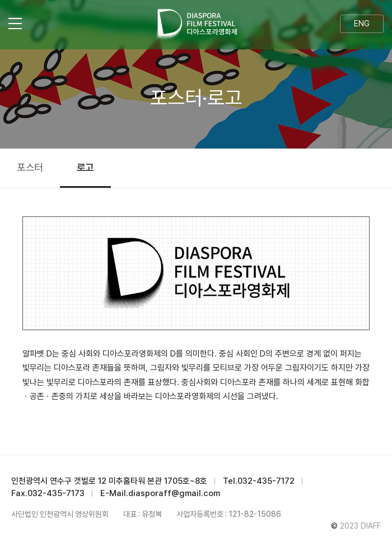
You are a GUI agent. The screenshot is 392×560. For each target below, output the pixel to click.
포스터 (30, 167)
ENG (362, 24)
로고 (85, 167)
